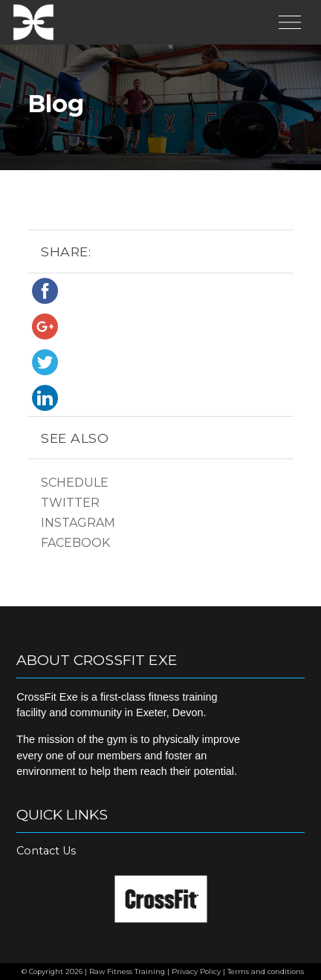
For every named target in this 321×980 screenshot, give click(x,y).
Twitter (70, 503)
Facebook (75, 543)
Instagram (78, 523)
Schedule (75, 483)
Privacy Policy (196, 971)
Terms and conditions (266, 971)
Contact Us (46, 851)
